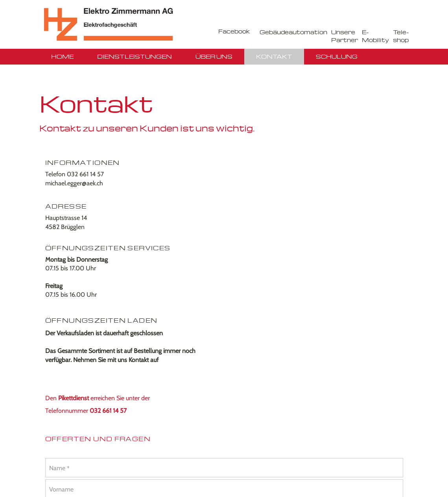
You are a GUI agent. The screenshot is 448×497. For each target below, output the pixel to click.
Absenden (261, 338)
